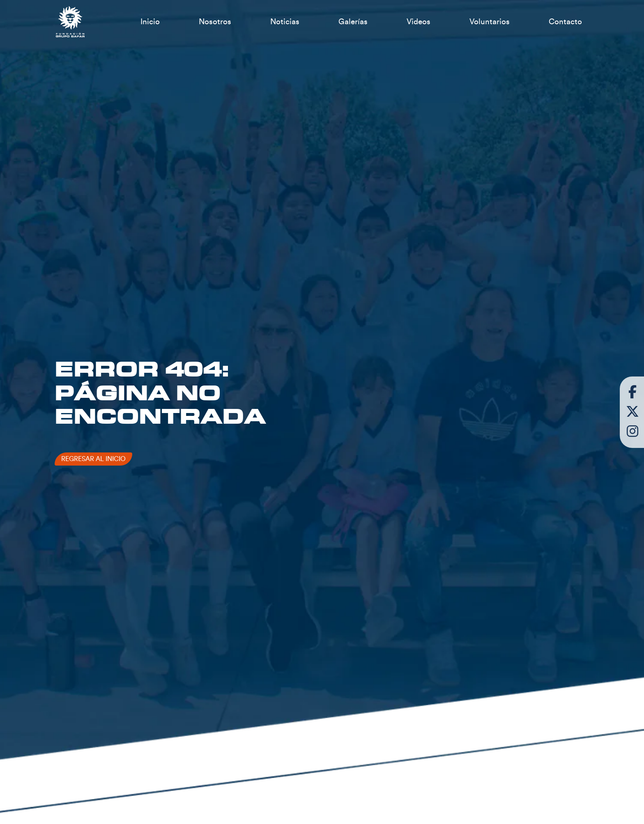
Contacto (565, 22)
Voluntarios (490, 22)
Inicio (150, 22)
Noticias (285, 22)
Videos (419, 22)
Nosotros (215, 22)
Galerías (353, 22)
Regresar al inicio (93, 459)
